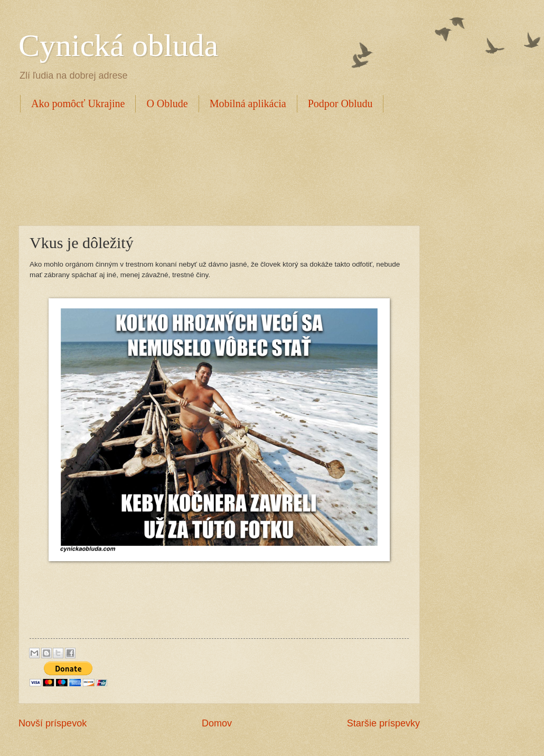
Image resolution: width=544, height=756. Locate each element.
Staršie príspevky (383, 723)
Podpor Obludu (340, 103)
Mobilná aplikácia (248, 103)
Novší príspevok (53, 723)
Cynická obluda (118, 45)
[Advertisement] (211, 167)
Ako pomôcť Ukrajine (78, 103)
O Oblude (167, 103)
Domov (217, 723)
